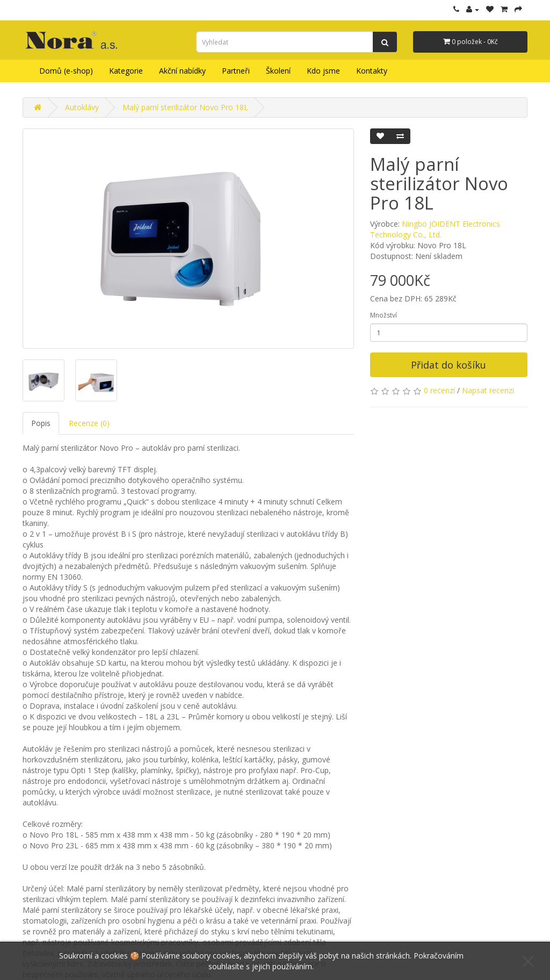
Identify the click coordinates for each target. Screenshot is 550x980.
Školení (278, 71)
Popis (41, 423)
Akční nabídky (182, 71)
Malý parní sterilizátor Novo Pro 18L (185, 107)
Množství (383, 315)
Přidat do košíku (448, 365)
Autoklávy (82, 107)
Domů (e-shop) (66, 71)
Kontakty (372, 71)
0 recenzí (439, 390)
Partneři (236, 71)
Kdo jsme (323, 71)
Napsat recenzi (488, 390)
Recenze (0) (89, 423)
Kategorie (126, 71)
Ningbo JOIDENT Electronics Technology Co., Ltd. (435, 229)
